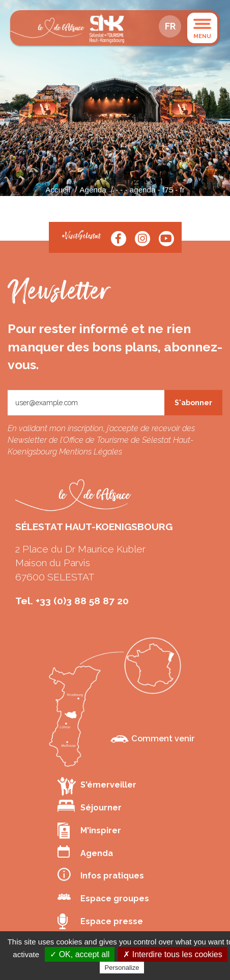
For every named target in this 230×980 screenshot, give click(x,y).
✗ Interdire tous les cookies (172, 954)
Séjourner (90, 806)
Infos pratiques (101, 874)
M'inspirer (89, 831)
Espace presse (100, 922)
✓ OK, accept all (80, 954)
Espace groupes (103, 897)
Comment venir (153, 739)
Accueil (58, 190)
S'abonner (193, 403)
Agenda (93, 190)
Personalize (122, 968)
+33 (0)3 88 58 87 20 (82, 601)
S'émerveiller (97, 786)
